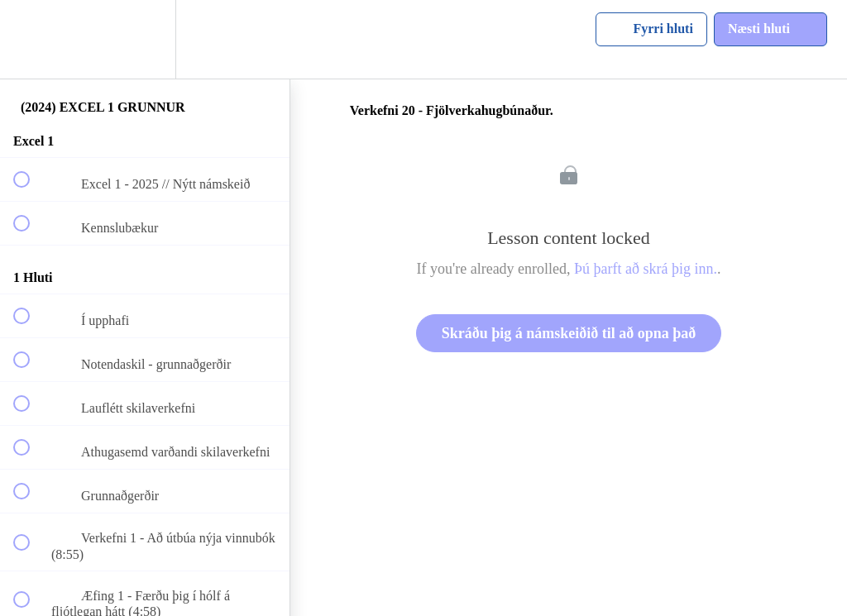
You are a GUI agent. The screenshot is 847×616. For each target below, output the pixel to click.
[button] (31, 39)
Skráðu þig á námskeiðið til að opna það (569, 333)
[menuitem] (145, 39)
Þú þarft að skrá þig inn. (646, 269)
